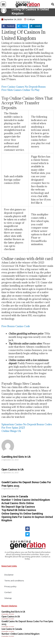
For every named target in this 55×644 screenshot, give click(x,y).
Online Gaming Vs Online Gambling (22, 515)
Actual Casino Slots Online (18, 505)
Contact (8, 594)
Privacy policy (10, 588)
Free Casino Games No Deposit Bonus (24, 88)
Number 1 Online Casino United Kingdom (26, 502)
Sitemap (8, 600)
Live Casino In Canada (15, 498)
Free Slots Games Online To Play (20, 92)
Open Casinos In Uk (13, 471)
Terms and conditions (14, 583)
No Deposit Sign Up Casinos (18, 508)
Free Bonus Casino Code (16, 328)
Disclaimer (9, 577)
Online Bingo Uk (11, 433)
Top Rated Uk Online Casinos (19, 512)
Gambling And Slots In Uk (16, 459)
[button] (3, 4)
